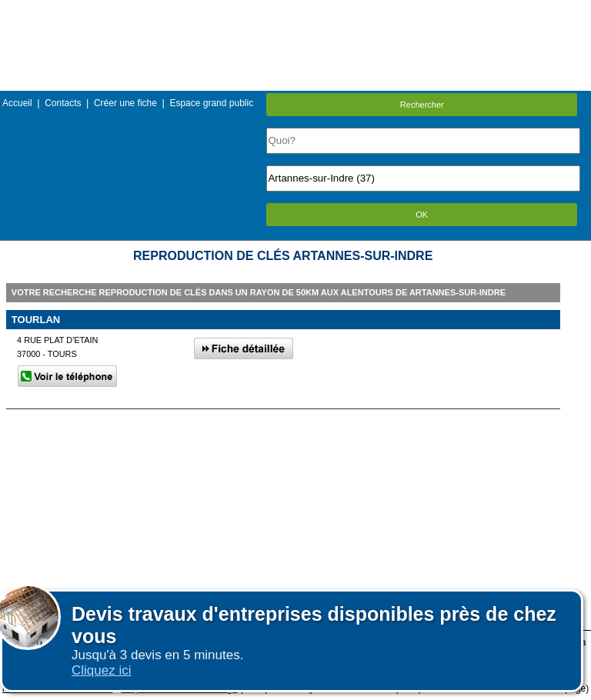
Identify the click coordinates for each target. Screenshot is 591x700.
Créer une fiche (125, 103)
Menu (295, 11)
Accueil (17, 103)
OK (422, 215)
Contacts (63, 103)
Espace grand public (211, 103)
